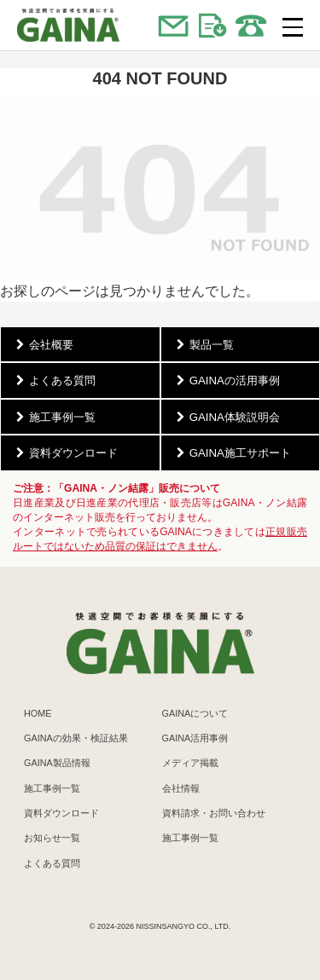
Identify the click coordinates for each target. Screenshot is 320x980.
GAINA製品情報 (57, 763)
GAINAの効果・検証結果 (76, 738)
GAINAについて (195, 713)
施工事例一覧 (52, 788)
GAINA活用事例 (195, 738)
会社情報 (181, 788)
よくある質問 (52, 863)
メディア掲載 (190, 763)
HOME (38, 713)
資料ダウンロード (61, 813)
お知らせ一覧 (52, 838)
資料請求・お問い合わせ (214, 813)
